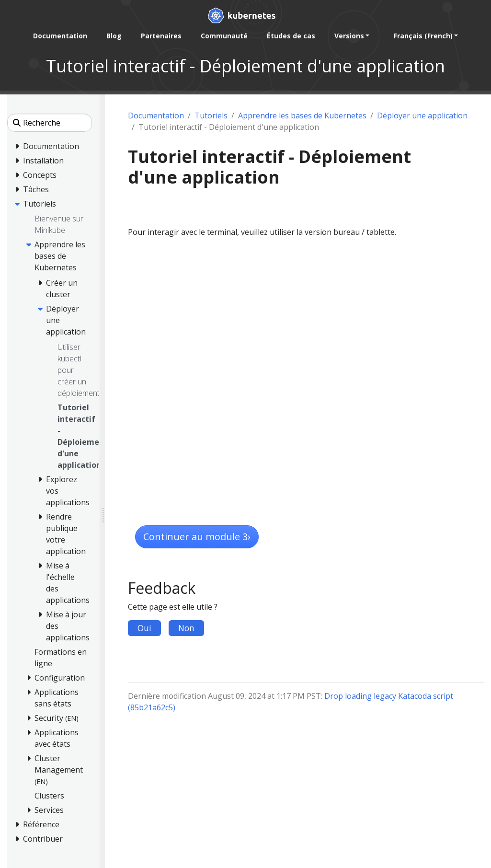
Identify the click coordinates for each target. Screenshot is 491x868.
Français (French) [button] (423, 36)
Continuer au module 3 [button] (197, 537)
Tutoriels (211, 116)
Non (186, 628)
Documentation (156, 116)
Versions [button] (349, 36)
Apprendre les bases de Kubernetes (302, 116)
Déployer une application (422, 116)
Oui (144, 628)
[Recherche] (50, 123)
